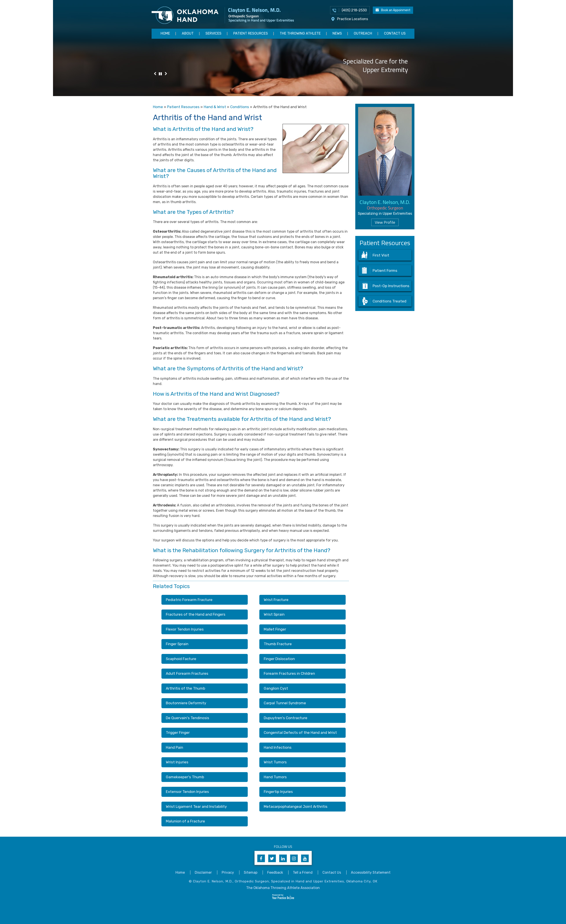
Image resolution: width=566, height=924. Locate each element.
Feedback (275, 872)
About (188, 33)
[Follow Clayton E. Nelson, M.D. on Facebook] (261, 858)
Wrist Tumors (275, 762)
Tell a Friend (303, 872)
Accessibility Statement (371, 872)
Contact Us (395, 33)
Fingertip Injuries (278, 792)
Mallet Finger (275, 629)
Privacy (228, 872)
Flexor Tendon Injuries (185, 629)
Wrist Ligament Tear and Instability (196, 806)
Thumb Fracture (278, 644)
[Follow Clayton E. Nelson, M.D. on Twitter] (272, 858)
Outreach (363, 33)
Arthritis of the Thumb (186, 688)
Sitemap (251, 872)
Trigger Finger (178, 733)
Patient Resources (251, 33)
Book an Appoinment (396, 10)
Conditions (240, 107)
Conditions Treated (389, 301)
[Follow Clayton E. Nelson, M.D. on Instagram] (294, 858)
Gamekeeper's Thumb (185, 777)
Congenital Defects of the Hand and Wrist (300, 733)
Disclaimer (203, 872)
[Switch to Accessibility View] (7, 914)
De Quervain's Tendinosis (187, 718)
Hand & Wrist (215, 107)
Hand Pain (174, 747)
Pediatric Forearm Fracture (189, 600)
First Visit (381, 255)
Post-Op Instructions (391, 286)
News (337, 33)
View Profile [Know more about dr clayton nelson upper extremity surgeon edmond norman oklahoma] (385, 222)
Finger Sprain (177, 644)
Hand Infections (278, 747)
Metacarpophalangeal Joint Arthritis (296, 806)
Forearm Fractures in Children (289, 673)
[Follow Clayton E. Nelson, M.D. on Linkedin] (283, 858)
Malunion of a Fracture (185, 821)
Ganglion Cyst (276, 688)
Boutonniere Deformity (186, 703)
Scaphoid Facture (181, 659)
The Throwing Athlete (300, 33)
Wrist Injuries (177, 762)
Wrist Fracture (276, 600)
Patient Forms (385, 271)
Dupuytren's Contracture (286, 718)
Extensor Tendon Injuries (187, 792)
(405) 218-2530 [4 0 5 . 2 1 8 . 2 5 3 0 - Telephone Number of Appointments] (354, 10)
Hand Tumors (275, 777)
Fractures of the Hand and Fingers (196, 614)
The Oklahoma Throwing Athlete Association (283, 888)
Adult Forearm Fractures (187, 673)
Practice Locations (353, 19)
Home (165, 33)
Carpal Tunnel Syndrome (285, 703)
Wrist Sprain (274, 614)
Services (213, 33)
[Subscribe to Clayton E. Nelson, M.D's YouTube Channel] (305, 858)
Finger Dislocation (279, 659)
